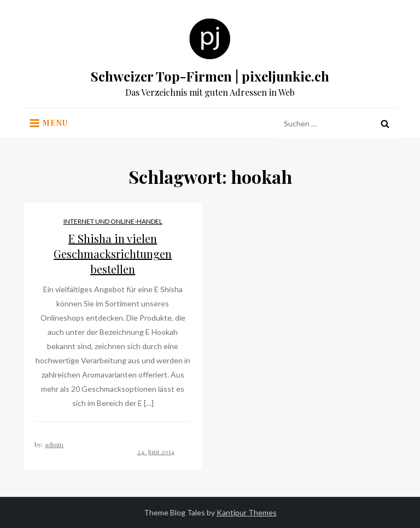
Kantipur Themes (247, 512)
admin (54, 444)
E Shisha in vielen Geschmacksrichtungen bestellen (113, 254)
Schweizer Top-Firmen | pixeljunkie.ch (210, 76)
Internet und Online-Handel (113, 221)
